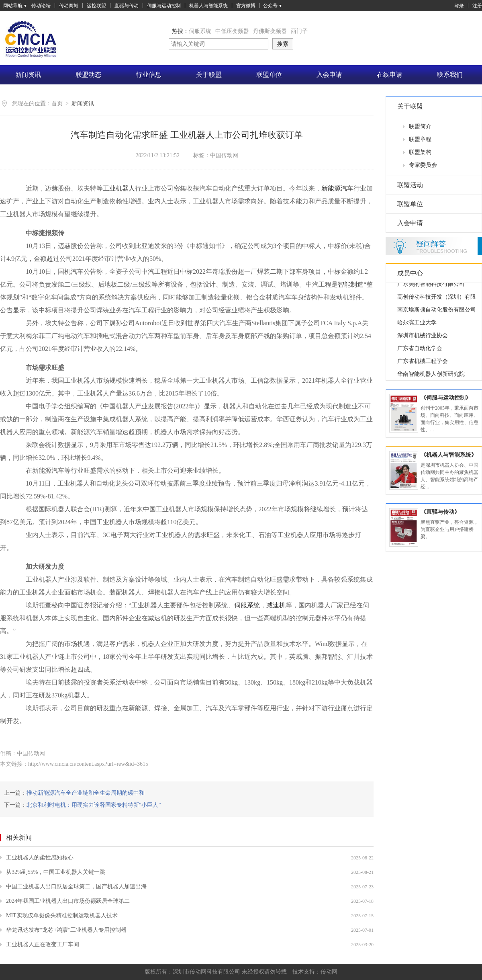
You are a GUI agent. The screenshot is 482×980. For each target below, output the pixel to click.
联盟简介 (420, 126)
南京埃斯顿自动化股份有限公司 (437, 313)
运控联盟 (96, 6)
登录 (455, 6)
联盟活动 (410, 185)
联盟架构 (420, 152)
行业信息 (149, 75)
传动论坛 (41, 6)
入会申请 (329, 75)
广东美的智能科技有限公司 (431, 287)
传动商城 (69, 6)
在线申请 (390, 75)
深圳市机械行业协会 (423, 338)
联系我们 (450, 75)
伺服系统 (200, 31)
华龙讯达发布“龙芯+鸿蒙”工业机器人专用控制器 (66, 930)
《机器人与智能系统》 (449, 455)
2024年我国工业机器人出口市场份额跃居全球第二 (68, 901)
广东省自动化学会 (420, 351)
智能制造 (351, 284)
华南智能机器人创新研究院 (431, 377)
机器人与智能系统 (208, 6)
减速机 (276, 605)
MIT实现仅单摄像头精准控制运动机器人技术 (62, 915)
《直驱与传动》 (440, 512)
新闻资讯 (28, 75)
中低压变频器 (232, 31)
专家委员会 (423, 165)
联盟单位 (269, 75)
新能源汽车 (337, 188)
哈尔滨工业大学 (417, 325)
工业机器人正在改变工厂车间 (43, 944)
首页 (57, 104)
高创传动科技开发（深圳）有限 (437, 300)
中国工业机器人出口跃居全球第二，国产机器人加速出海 (76, 887)
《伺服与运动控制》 (446, 398)
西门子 (299, 31)
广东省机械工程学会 (423, 364)
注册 (477, 6)
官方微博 (246, 6)
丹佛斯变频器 (270, 31)
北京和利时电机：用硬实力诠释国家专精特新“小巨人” (94, 805)
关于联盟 (209, 75)
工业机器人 (119, 188)
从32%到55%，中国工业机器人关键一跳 (56, 872)
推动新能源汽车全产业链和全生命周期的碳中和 (86, 793)
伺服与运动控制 (164, 6)
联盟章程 (420, 139)
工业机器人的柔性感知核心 (40, 858)
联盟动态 (88, 75)
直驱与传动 (127, 6)
